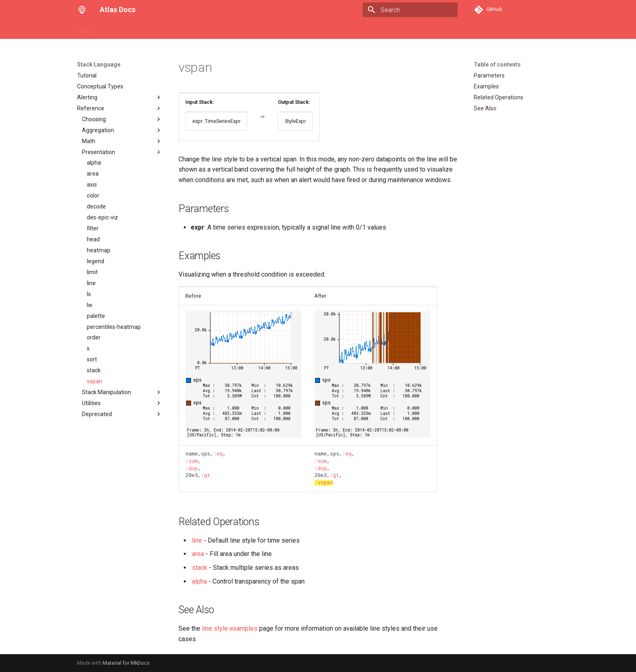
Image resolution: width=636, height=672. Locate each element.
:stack (199, 568)
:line (196, 540)
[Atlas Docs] (82, 10)
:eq (218, 454)
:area (197, 554)
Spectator (232, 30)
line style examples (230, 628)
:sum (192, 461)
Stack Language (189, 30)
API (154, 30)
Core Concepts (121, 30)
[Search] (410, 10)
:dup (192, 468)
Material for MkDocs (126, 663)
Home (85, 30)
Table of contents (497, 64)
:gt (205, 475)
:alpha (199, 581)
